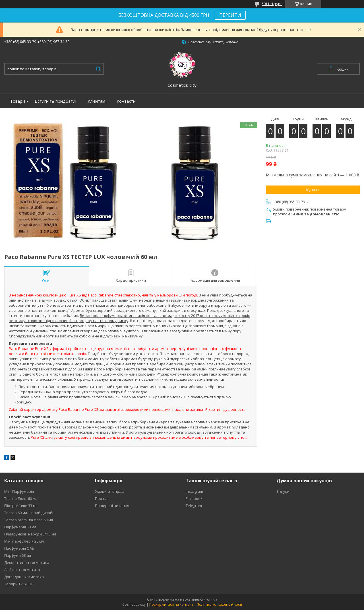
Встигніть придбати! (55, 101)
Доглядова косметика (24, 577)
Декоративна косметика (27, 562)
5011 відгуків (272, 4)
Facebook (194, 498)
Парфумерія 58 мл (20, 527)
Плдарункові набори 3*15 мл (30, 534)
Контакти (126, 101)
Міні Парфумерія (19, 491)
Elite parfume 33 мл (21, 506)
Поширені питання (112, 506)
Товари (17, 101)
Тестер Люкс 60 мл (21, 498)
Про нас (102, 498)
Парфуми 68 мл (18, 555)
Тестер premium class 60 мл (29, 520)
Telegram (194, 506)
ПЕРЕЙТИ (230, 15)
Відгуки (283, 491)
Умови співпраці (110, 491)
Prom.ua (210, 599)
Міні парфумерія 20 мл (24, 541)
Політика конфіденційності (219, 604)
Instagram (194, 491)
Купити (313, 190)
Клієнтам (96, 101)
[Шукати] (98, 69)
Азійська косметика (22, 570)
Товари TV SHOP (19, 584)
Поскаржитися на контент (171, 604)
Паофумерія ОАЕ (19, 548)
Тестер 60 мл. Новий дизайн (29, 513)
